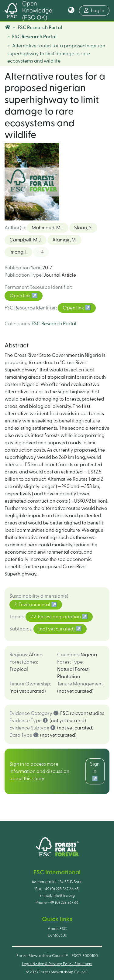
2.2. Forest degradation (56, 617)
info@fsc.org (64, 896)
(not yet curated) (57, 629)
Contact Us (57, 935)
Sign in (95, 768)
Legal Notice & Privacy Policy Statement (57, 964)
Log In (94, 10)
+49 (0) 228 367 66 (63, 903)
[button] (71, 11)
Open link (21, 296)
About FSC (57, 929)
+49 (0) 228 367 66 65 (61, 889)
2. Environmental (33, 605)
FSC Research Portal (40, 28)
